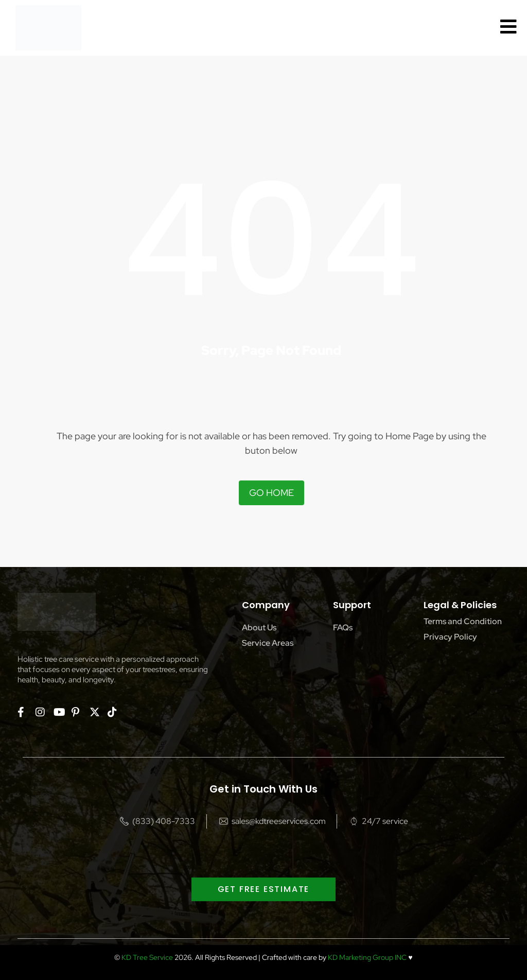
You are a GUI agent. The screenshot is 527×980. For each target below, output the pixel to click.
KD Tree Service (147, 957)
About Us (259, 627)
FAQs (343, 627)
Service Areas (268, 643)
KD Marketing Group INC (367, 957)
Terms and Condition (463, 621)
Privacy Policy (450, 637)
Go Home (271, 493)
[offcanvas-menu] (508, 27)
